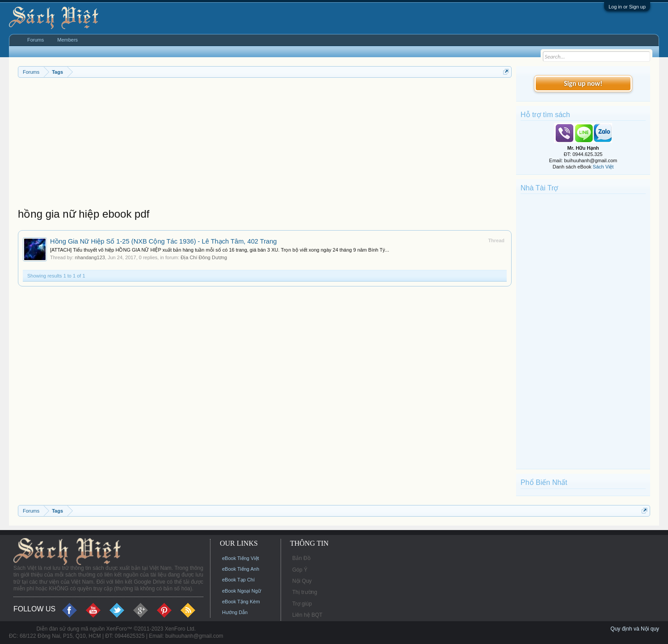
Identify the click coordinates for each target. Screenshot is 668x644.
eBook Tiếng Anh (241, 569)
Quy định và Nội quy (635, 629)
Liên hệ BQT (307, 615)
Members (67, 40)
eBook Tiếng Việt (241, 558)
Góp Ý (300, 570)
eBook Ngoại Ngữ (242, 591)
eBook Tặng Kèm (241, 602)
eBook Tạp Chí (238, 580)
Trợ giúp (302, 604)
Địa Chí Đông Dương (204, 257)
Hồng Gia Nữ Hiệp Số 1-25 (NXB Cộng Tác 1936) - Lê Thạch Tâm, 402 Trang (164, 241)
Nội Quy (302, 581)
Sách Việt (603, 167)
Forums (36, 40)
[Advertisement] (265, 145)
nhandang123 (90, 257)
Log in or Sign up (627, 7)
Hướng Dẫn (235, 612)
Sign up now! (583, 83)
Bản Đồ (301, 558)
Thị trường (305, 592)
